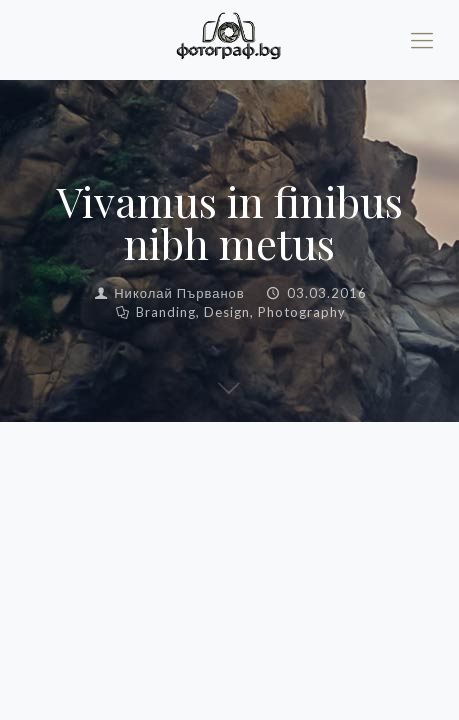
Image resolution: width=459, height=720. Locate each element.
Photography (302, 312)
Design (227, 312)
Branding (166, 312)
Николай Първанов (179, 293)
